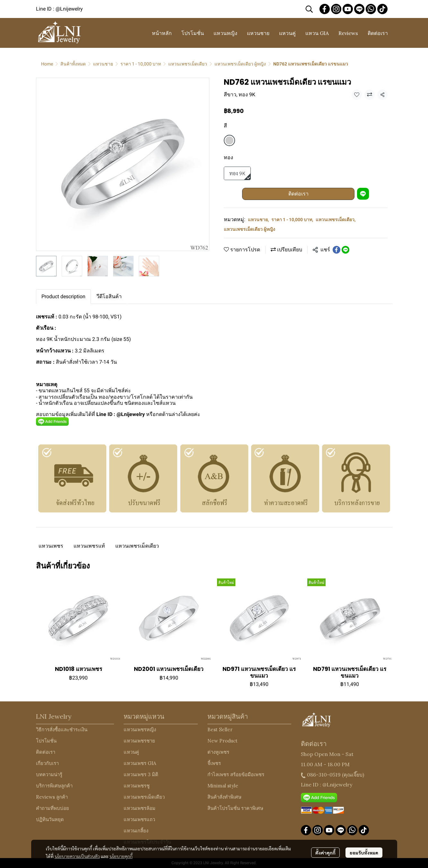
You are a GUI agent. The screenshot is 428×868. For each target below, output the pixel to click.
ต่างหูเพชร (218, 752)
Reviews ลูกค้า (52, 797)
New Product (223, 741)
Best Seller (220, 729)
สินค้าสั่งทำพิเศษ (224, 797)
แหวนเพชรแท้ (89, 546)
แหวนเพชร (51, 546)
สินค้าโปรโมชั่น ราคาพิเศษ (235, 808)
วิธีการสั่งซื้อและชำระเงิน (62, 729)
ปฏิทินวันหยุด (50, 819)
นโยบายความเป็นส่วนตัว (77, 856)
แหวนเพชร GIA (140, 763)
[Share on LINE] (345, 250)
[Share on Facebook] (336, 250)
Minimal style (223, 786)
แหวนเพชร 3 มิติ (141, 774)
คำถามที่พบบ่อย (52, 808)
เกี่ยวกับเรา (47, 763)
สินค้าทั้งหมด (73, 64)
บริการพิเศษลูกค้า (54, 786)
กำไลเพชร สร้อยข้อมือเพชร (236, 774)
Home (47, 64)
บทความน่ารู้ (49, 774)
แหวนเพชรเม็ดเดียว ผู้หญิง (240, 64)
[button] (309, 9)
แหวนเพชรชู (137, 786)
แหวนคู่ (131, 752)
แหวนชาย (103, 64)
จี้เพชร (214, 763)
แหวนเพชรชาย (139, 741)
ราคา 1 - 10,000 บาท (141, 64)
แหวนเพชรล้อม (140, 808)
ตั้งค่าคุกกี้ (325, 853)
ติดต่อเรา (298, 194)
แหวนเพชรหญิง (140, 729)
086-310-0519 (324, 775)
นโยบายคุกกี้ (121, 856)
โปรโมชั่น (46, 741)
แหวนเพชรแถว (139, 819)
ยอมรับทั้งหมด (364, 853)
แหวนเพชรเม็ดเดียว (188, 64)
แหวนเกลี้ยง (136, 831)
